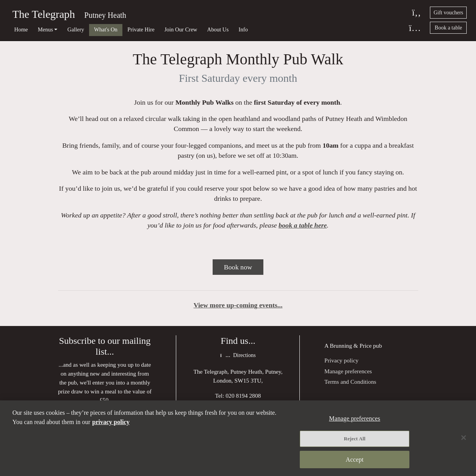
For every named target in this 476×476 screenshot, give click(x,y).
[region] (238, 438)
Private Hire (141, 29)
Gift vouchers (448, 13)
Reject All (355, 439)
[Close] (464, 438)
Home (21, 29)
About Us (218, 29)
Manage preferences (348, 371)
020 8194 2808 (243, 396)
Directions (238, 355)
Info (243, 29)
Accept (354, 460)
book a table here (303, 225)
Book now (238, 267)
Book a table (448, 28)
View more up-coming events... (238, 305)
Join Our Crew (181, 29)
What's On (106, 29)
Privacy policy (341, 360)
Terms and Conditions (350, 382)
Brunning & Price (351, 346)
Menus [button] (46, 29)
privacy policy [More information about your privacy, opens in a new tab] (111, 422)
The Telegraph (44, 14)
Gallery (76, 29)
